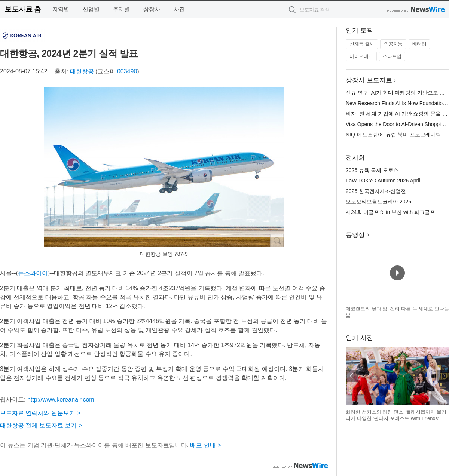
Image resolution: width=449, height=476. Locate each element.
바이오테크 (361, 56)
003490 (127, 71)
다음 (443, 376)
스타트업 (392, 56)
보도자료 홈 (23, 9)
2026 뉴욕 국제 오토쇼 (372, 170)
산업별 (91, 9)
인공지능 (393, 44)
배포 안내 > (205, 445)
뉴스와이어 (33, 273)
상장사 (152, 9)
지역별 (61, 9)
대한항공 (82, 71)
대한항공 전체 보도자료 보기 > (41, 425)
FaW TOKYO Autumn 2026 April (383, 181)
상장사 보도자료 (369, 80)
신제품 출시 (362, 44)
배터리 (419, 44)
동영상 (355, 235)
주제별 (121, 9)
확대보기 (277, 240)
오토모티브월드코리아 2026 (378, 202)
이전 (352, 376)
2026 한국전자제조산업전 (376, 191)
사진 (179, 9)
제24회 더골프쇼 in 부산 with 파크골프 (390, 212)
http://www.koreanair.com (61, 400)
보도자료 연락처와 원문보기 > (40, 413)
